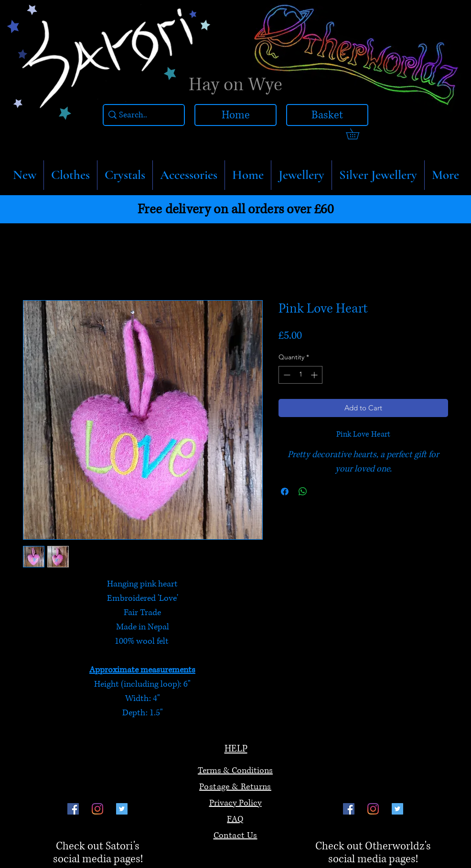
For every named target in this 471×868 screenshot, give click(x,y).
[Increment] (315, 375)
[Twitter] (122, 809)
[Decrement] (286, 375)
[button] (70, 175)
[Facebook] (73, 809)
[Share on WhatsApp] (303, 492)
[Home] (235, 115)
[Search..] (141, 115)
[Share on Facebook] (285, 492)
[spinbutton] (300, 375)
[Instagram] (97, 809)
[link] (358, 134)
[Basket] (327, 115)
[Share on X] (321, 492)
